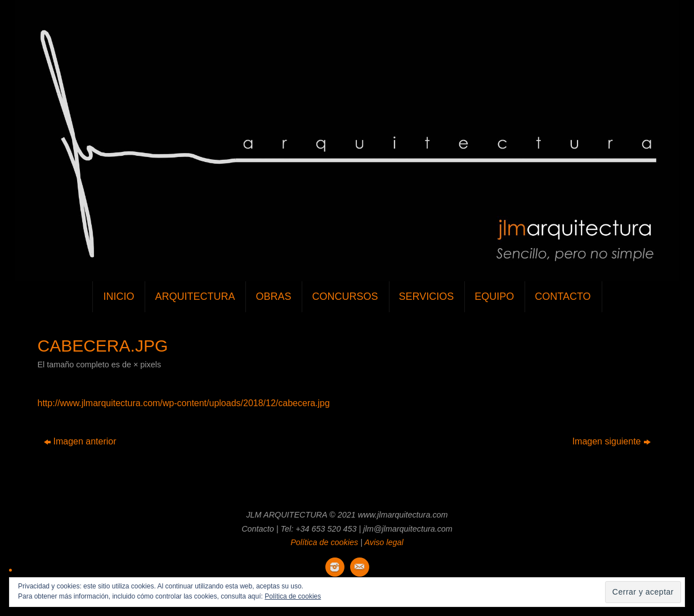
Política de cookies (324, 542)
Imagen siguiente (612, 441)
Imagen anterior (80, 441)
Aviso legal (384, 542)
